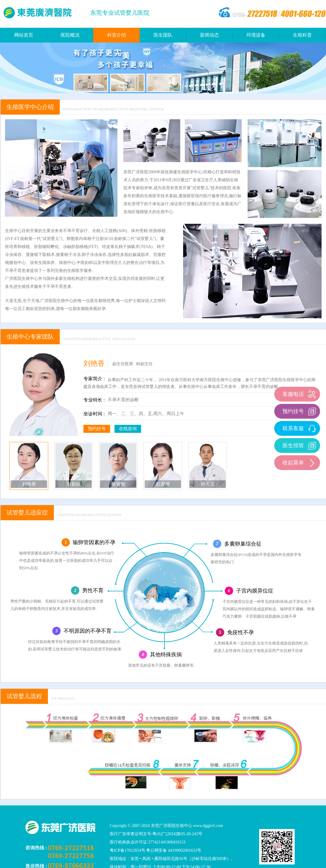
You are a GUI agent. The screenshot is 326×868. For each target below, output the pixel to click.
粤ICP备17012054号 (128, 850)
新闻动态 (209, 35)
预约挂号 (97, 429)
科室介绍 (117, 35)
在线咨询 (128, 429)
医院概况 (70, 35)
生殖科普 (302, 35)
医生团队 (163, 35)
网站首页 (24, 35)
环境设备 (256, 35)
